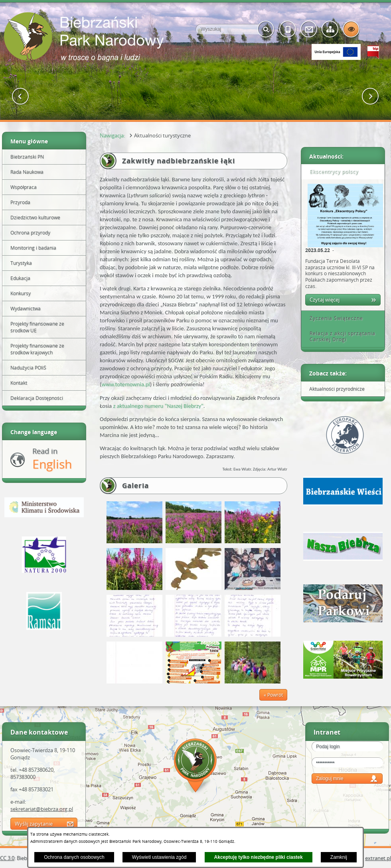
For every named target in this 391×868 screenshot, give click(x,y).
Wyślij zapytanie (34, 824)
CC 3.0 (7, 858)
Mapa (195, 767)
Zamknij (339, 857)
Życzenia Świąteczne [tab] (334, 318)
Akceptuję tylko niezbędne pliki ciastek (259, 857)
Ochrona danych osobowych (74, 857)
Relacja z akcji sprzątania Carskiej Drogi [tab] (340, 337)
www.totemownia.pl (125, 384)
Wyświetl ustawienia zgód (159, 857)
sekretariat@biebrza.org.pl (42, 809)
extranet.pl (378, 858)
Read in (52, 459)
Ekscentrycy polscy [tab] (331, 172)
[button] (21, 96)
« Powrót (273, 695)
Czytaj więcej (325, 300)
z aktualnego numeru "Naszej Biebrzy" (158, 406)
